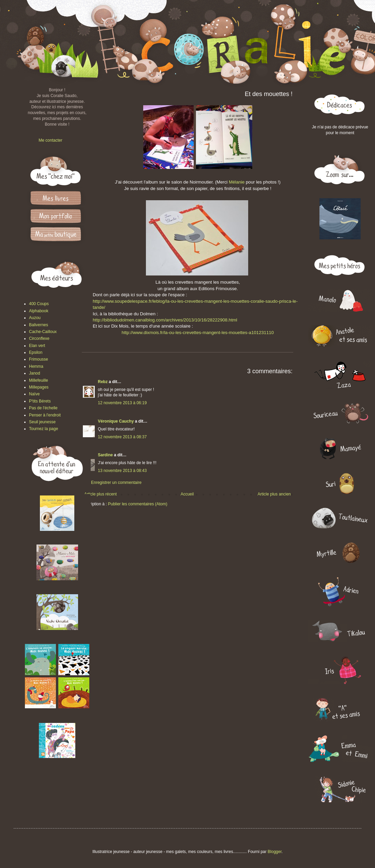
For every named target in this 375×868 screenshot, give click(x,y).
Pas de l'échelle (43, 408)
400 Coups (39, 304)
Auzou (35, 318)
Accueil (187, 494)
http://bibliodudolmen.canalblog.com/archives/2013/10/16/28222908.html (165, 320)
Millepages (39, 387)
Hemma (36, 366)
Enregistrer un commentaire (116, 483)
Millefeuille (39, 380)
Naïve (34, 394)
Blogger (275, 852)
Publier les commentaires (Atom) (138, 504)
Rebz (103, 382)
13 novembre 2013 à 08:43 (122, 471)
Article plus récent (100, 494)
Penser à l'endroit (45, 415)
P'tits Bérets (40, 401)
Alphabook (39, 311)
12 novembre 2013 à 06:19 (122, 403)
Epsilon (36, 352)
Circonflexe (39, 338)
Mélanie (237, 182)
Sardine (105, 455)
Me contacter (50, 140)
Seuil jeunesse (42, 422)
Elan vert (37, 346)
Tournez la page (43, 429)
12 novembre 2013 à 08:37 (122, 437)
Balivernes (39, 325)
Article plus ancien (274, 494)
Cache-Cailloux (43, 332)
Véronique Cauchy (116, 421)
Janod (35, 373)
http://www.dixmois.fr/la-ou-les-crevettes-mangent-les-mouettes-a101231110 (198, 333)
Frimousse (39, 359)
